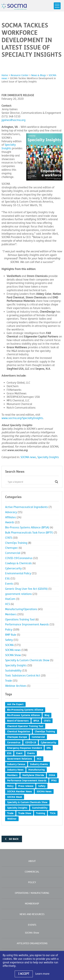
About (32, 861)
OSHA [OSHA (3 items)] (52, 775)
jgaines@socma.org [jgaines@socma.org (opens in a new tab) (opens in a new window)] (13, 120)
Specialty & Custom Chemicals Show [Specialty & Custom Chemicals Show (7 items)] (27, 802)
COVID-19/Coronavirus (19, 558)
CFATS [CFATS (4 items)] (47, 721)
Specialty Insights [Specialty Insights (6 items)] (17, 808)
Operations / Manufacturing (32, 893)
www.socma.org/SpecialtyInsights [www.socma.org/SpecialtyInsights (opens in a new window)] (22, 418)
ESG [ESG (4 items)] (9, 753)
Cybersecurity (13, 568)
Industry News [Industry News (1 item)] (15, 770)
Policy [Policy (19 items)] (10, 786)
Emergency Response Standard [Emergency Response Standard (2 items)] (24, 748)
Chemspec (12, 548)
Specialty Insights (48, 457)
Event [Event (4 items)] (19, 753)
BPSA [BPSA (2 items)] (36, 721)
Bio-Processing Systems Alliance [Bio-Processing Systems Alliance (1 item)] (25, 710)
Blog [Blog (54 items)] (47, 715)
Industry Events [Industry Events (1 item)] (39, 764)
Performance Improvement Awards (27, 625)
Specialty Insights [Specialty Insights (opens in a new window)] (9, 147)
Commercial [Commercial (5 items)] (38, 737)
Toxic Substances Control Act (23, 676)
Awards (10, 522)
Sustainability (13, 671)
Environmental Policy (18, 573)
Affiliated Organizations (32, 943)
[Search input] (30, 482)
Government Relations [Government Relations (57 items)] (20, 759)
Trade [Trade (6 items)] (10, 813)
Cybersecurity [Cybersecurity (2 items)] (48, 742)
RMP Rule (11, 635)
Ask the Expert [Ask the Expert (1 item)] (15, 704)
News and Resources (32, 914)
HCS (8, 604)
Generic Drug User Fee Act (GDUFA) (26, 589)
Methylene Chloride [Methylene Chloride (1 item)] (33, 775)
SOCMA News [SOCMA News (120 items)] (44, 791)
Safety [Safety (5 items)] (42, 786)
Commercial (13, 553)
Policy (9, 630)
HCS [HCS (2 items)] (39, 759)
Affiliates (10, 517)
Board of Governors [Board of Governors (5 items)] (18, 721)
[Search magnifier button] (56, 482)
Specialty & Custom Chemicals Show (27, 660)
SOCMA (9, 645)
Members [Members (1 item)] (12, 775)
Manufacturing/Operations (21, 609)
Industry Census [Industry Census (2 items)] (16, 764)
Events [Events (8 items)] (31, 753)
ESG (7, 579)
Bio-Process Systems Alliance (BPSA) (27, 528)
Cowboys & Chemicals (18, 563)
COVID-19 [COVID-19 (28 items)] (31, 742)
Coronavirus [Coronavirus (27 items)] (14, 742)
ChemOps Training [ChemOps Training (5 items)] (45, 731)
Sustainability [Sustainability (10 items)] (40, 808)
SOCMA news (28, 457)
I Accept (24, 974)
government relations (18, 594)
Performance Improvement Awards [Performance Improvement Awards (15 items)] (27, 781)
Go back (12, 839)
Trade (9, 681)
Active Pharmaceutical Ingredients (26, 507)
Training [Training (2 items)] (41, 813)
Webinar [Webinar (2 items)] (12, 819)
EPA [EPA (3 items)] (49, 748)
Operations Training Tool (20, 620)
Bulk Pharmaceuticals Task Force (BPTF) (29, 533)
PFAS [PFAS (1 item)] (54, 781)
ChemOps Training (16, 543)
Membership (32, 904)
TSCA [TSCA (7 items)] (53, 813)
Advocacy (11, 512)
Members (11, 614)
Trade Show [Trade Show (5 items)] (25, 813)
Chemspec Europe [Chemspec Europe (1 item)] (17, 737)
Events (9, 584)
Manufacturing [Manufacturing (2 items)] (37, 770)
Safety (9, 640)
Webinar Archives (16, 686)
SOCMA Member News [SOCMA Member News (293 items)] (20, 791)
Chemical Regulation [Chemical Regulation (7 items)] (19, 731)
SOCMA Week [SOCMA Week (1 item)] (15, 797)
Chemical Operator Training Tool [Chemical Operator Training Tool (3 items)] (25, 726)
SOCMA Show (13, 655)
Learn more (42, 974)
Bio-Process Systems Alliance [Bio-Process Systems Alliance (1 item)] (23, 715)
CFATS (9, 538)
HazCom (10, 599)
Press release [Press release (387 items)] (26, 786)
